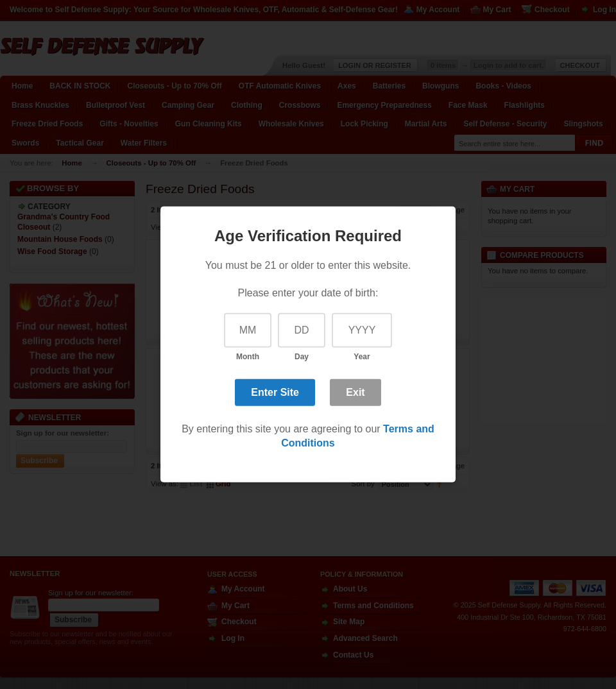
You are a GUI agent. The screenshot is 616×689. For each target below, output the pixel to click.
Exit (355, 392)
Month (248, 357)
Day (302, 357)
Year (362, 357)
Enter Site (275, 392)
